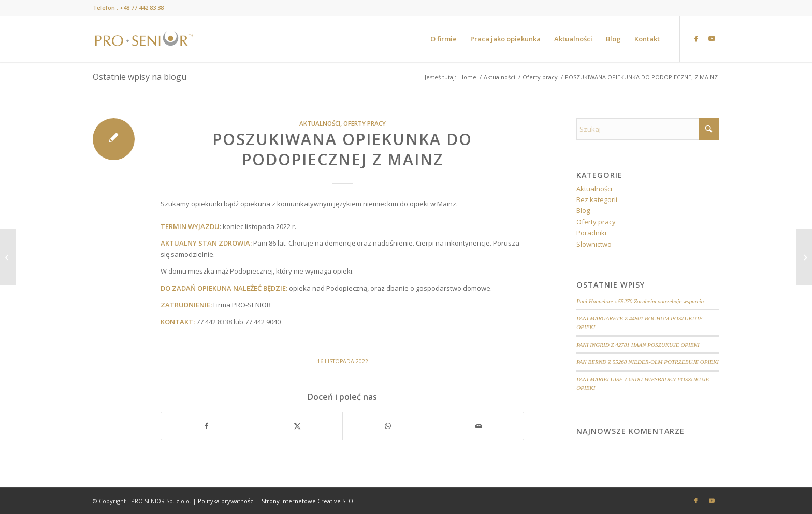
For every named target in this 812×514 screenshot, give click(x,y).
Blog (583, 210)
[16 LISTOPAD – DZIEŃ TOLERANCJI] (8, 257)
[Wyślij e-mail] (479, 426)
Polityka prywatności (226, 501)
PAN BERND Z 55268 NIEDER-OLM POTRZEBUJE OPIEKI (648, 362)
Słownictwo (594, 244)
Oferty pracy (365, 123)
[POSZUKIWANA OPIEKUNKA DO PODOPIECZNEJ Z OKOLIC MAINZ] (804, 257)
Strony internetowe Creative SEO (307, 501)
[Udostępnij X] (297, 426)
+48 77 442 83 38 (142, 8)
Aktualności (320, 123)
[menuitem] (444, 39)
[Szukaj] (648, 129)
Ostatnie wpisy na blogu (140, 77)
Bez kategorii (597, 199)
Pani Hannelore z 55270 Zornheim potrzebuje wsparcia (640, 301)
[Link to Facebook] (696, 38)
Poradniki (591, 233)
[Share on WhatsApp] (388, 426)
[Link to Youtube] (712, 38)
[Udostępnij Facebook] (206, 426)
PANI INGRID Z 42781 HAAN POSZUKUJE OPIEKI (638, 345)
